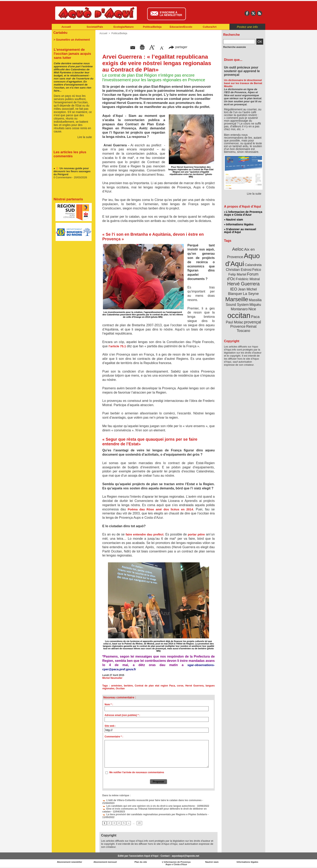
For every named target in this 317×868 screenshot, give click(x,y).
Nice (252, 309)
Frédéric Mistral (248, 279)
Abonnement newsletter (70, 862)
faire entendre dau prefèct (144, 534)
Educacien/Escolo (181, 27)
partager (178, 47)
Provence (238, 326)
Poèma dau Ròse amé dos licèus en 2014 (160, 509)
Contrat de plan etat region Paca (155, 686)
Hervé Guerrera (194, 686)
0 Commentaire (63, 179)
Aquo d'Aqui (243, 260)
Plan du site (141, 862)
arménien (117, 686)
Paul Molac (235, 322)
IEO (234, 289)
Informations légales (239, 224)
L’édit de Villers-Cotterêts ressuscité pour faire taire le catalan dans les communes (152, 800)
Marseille (237, 299)
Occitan (120, 688)
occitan (239, 315)
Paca (255, 317)
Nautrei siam (234, 220)
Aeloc (238, 249)
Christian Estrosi (239, 270)
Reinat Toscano (247, 329)
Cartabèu (60, 33)
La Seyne (251, 294)
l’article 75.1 (118, 346)
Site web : (110, 726)
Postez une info (247, 27)
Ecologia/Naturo (124, 27)
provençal (253, 322)
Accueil (66, 27)
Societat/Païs (95, 27)
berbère (128, 686)
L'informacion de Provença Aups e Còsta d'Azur (243, 213)
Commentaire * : (114, 737)
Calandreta (253, 265)
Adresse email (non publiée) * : (122, 715)
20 (139, 823)
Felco (257, 270)
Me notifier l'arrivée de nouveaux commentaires (137, 772)
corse (180, 686)
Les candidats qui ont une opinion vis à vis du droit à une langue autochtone (149, 806)
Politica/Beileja (152, 27)
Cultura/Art (210, 27)
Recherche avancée (235, 47)
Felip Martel (237, 274)
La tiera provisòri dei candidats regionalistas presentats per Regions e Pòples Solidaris (155, 814)
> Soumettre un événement (72, 40)
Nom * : (109, 704)
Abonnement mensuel (105, 862)
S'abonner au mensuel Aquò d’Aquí (240, 231)
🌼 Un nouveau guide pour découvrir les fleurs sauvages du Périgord (72, 173)
